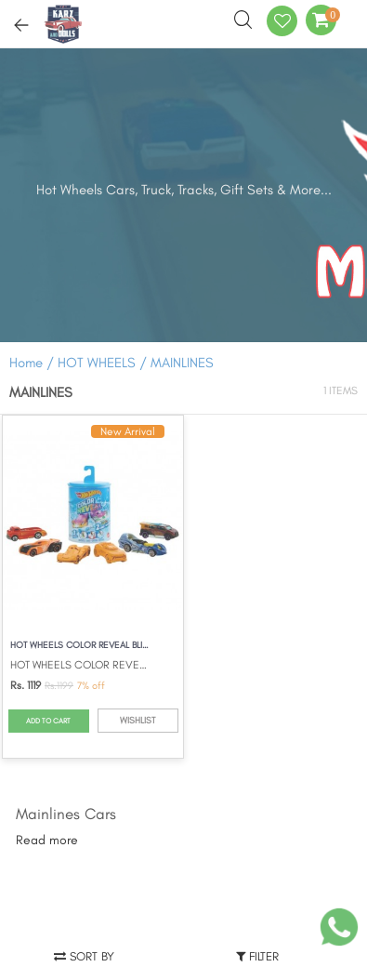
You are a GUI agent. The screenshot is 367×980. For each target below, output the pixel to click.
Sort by (84, 956)
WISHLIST (138, 720)
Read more (47, 840)
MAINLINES (182, 363)
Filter (257, 956)
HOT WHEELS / (104, 363)
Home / (32, 363)
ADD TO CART (48, 721)
